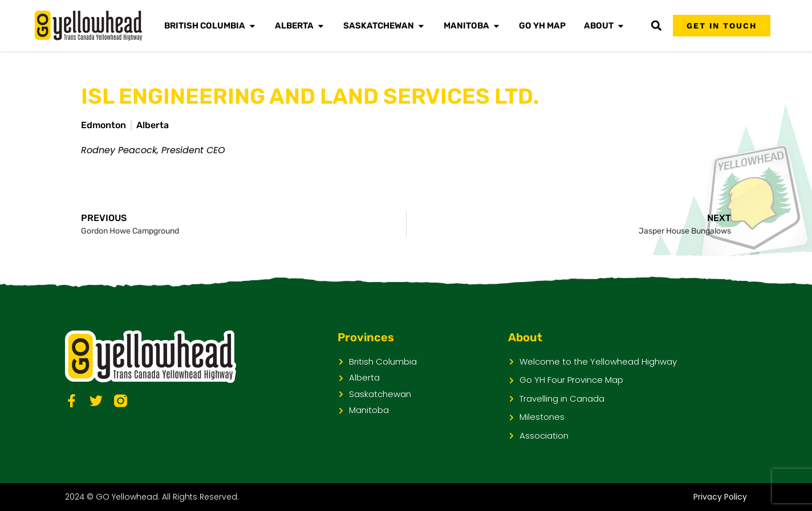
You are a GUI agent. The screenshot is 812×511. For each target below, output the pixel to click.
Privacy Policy (720, 497)
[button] (656, 26)
